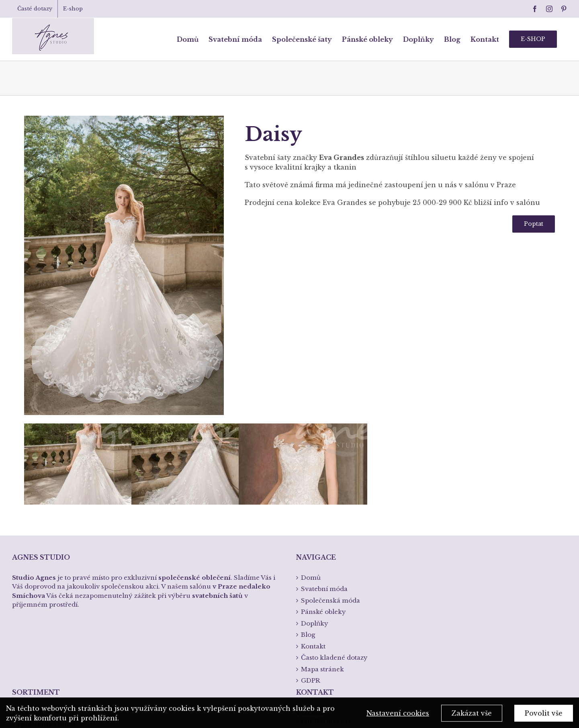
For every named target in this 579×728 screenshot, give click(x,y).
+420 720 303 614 (324, 608)
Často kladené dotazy (334, 545)
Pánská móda (38, 622)
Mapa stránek (322, 556)
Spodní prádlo (39, 634)
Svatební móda (40, 599)
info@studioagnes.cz (329, 633)
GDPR (311, 567)
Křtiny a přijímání (45, 645)
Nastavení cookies (398, 716)
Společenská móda (46, 611)
